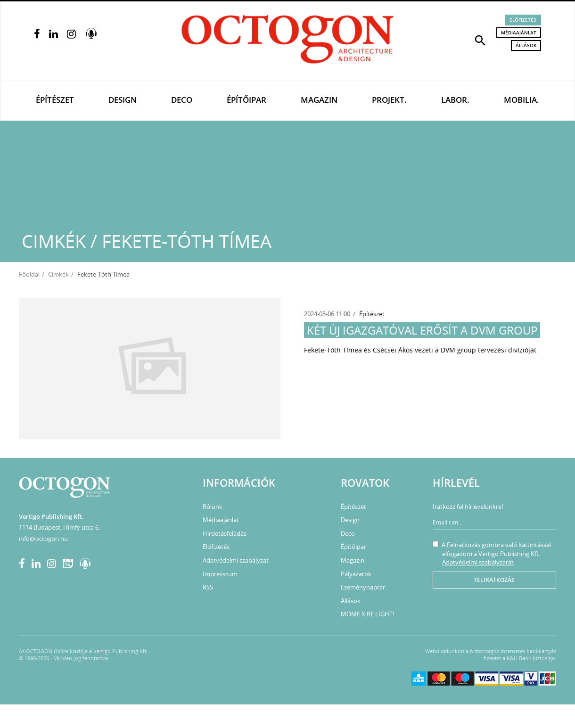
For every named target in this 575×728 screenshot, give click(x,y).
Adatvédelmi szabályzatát (478, 562)
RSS (208, 587)
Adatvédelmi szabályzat (236, 560)
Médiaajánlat (519, 33)
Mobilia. (522, 100)
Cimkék (58, 274)
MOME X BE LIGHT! (367, 614)
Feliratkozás (494, 580)
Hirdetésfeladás (225, 533)
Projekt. (389, 100)
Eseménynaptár (363, 587)
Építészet (55, 100)
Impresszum (220, 574)
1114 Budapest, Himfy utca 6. (59, 527)
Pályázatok (356, 574)
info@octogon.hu (43, 539)
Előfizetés (523, 20)
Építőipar (246, 100)
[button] (480, 40)
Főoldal (29, 274)
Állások (526, 45)
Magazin (319, 100)
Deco (182, 100)
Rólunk (213, 507)
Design (123, 100)
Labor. (455, 100)
